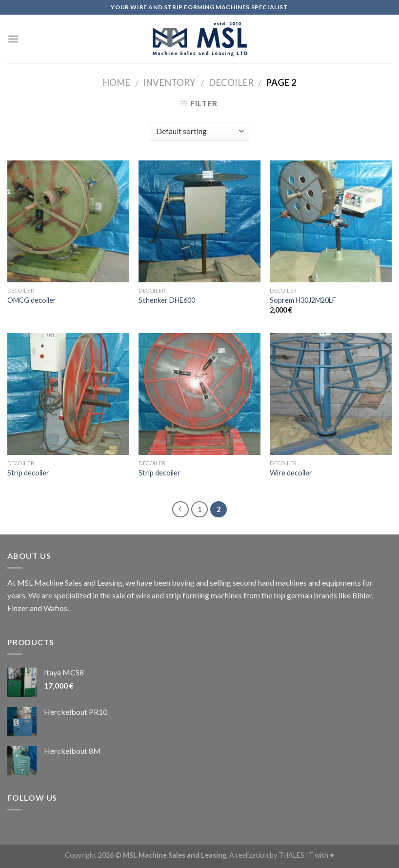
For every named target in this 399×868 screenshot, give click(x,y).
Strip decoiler (28, 473)
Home (116, 82)
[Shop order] (199, 131)
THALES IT (296, 855)
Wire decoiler (291, 473)
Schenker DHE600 (167, 300)
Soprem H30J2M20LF (303, 300)
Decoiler (231, 82)
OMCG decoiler (32, 300)
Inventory (169, 82)
